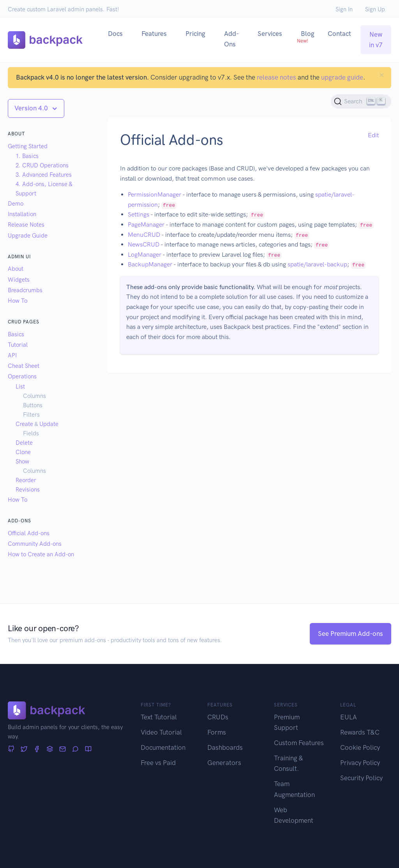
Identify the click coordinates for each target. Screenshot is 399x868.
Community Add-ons (35, 544)
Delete (24, 443)
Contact (339, 34)
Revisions (28, 490)
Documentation (163, 747)
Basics (16, 334)
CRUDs (218, 717)
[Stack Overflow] (50, 749)
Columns (34, 396)
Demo (16, 204)
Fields (31, 433)
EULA (349, 717)
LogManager (145, 255)
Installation (22, 214)
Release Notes (26, 225)
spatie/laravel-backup (317, 264)
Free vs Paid (158, 763)
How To (18, 301)
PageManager (146, 225)
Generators (224, 763)
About (16, 269)
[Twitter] (24, 749)
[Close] (382, 75)
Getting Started (28, 146)
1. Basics (27, 156)
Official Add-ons (29, 533)
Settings (139, 214)
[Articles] (88, 749)
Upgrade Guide (28, 236)
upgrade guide (342, 77)
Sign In (344, 9)
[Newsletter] (63, 749)
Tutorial (18, 345)
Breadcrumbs (25, 290)
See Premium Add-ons (350, 634)
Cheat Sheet (24, 366)
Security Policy (361, 778)
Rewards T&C (360, 732)
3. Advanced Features (44, 175)
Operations (22, 376)
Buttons (33, 405)
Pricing (195, 34)
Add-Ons (231, 39)
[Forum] (75, 749)
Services (270, 34)
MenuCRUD (144, 235)
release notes (276, 77)
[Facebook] (37, 749)
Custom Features (299, 743)
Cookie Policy (360, 747)
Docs (115, 34)
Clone (23, 452)
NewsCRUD (144, 244)
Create (24, 424)
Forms (217, 732)
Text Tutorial (159, 717)
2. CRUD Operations (42, 165)
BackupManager (150, 264)
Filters (31, 415)
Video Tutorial (161, 732)
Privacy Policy (360, 763)
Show (22, 462)
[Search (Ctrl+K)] (361, 101)
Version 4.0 (32, 108)
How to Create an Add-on (41, 554)
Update (49, 424)
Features (154, 34)
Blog (306, 37)
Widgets (19, 280)
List (20, 387)
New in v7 (376, 40)
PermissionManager (154, 194)
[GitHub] (11, 749)
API (12, 355)
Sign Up (375, 9)
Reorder (26, 480)
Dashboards (225, 747)
